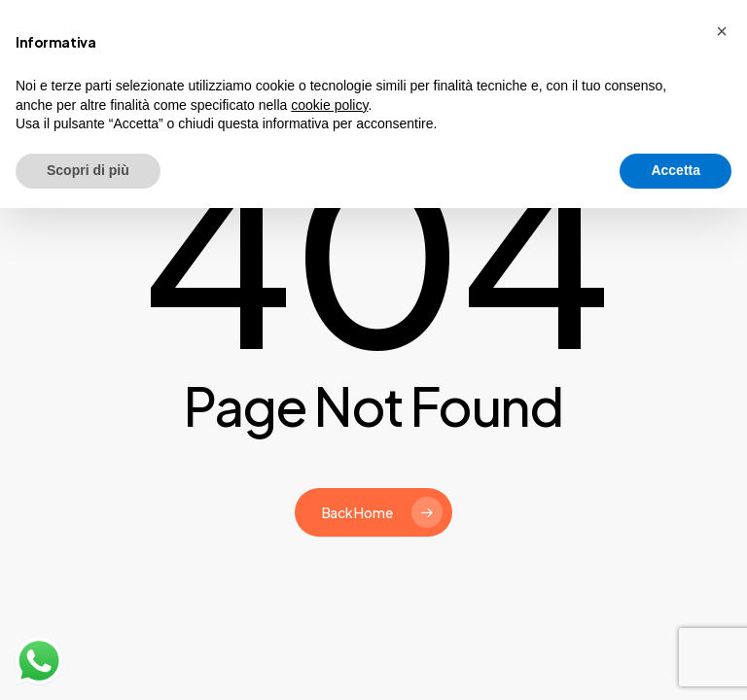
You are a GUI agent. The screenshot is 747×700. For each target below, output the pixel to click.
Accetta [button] (676, 170)
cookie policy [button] (329, 105)
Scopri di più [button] (88, 170)
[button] (722, 31)
